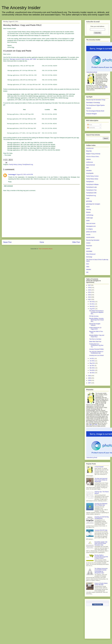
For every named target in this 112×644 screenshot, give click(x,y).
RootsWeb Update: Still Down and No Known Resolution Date (101, 543)
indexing (89, 209)
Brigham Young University (93, 154)
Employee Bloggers (92, 114)
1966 (101, 87)
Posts (90, 125)
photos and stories (91, 232)
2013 (90, 295)
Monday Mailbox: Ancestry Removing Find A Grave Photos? (101, 557)
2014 (90, 292)
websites (89, 269)
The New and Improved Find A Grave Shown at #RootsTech (101, 480)
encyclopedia (90, 173)
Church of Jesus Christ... (93, 157)
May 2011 (92, 363)
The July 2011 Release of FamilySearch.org (96, 352)
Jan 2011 (92, 373)
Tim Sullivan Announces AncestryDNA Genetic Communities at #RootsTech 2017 (101, 571)
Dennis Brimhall (91, 165)
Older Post (76, 242)
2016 (90, 288)
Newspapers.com (91, 226)
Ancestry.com (90, 148)
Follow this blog (98, 604)
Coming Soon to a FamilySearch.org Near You (96, 345)
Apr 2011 (92, 366)
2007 (90, 383)
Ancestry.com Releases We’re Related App (101, 504)
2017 (90, 285)
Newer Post (7, 242)
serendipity (89, 251)
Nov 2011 (92, 302)
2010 (90, 376)
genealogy (89, 201)
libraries (88, 212)
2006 (106, 87)
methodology (90, 215)
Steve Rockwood (91, 254)
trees (88, 264)
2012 (90, 297)
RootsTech (89, 246)
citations (88, 159)
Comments (91, 128)
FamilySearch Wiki (91, 193)
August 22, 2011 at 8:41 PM (25, 174)
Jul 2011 (92, 358)
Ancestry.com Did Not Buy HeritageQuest (102, 518)
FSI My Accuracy (94, 316)
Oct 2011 (92, 304)
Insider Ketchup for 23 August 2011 (95, 328)
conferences (90, 162)
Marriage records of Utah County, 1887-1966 (23, 59)
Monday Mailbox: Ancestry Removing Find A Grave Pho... (97, 320)
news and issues (91, 223)
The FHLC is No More (95, 339)
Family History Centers (92, 176)
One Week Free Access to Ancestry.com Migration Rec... (96, 312)
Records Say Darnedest (93, 240)
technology (89, 257)
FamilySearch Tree (91, 190)
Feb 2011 (92, 370)
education (89, 171)
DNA (88, 168)
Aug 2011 (92, 309)
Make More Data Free (95, 342)
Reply (10, 182)
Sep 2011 (92, 306)
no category (89, 229)
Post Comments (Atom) (46, 249)
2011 (90, 299)
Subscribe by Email (92, 72)
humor (88, 207)
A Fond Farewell (99, 467)
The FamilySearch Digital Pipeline (95, 105)
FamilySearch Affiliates (92, 184)
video (88, 267)
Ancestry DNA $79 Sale (101, 530)
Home (42, 242)
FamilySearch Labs (91, 187)
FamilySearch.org (28, 164)
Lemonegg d (12, 174)
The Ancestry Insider (21, 8)
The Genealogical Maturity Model (95, 111)
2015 (90, 290)
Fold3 (88, 198)
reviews (88, 243)
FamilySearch (90, 182)
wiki (87, 272)
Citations (89, 108)
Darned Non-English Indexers (95, 324)
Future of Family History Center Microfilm (101, 584)
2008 (90, 380)
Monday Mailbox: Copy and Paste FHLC (97, 336)
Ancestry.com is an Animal (96, 355)
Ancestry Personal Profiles (96, 349)
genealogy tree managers (93, 204)
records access (90, 237)
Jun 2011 (92, 361)
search (88, 249)
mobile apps (90, 218)
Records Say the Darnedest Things (96, 100)
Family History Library (15, 164)
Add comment (8, 186)
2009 (90, 378)
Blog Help (89, 151)
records (88, 235)
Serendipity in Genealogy (93, 103)
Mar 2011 (92, 368)
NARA (88, 221)
